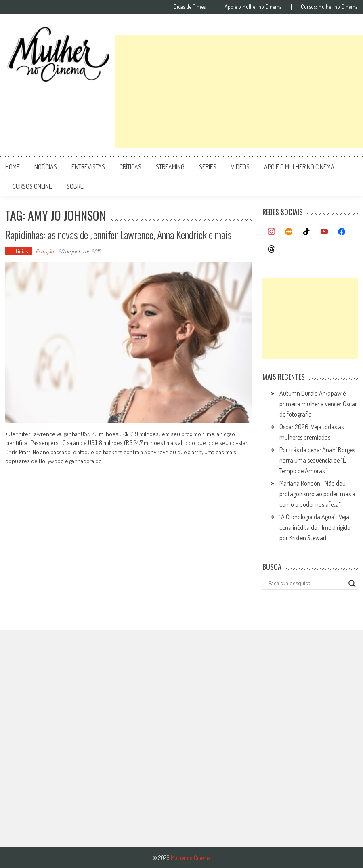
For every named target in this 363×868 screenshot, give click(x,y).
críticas (130, 167)
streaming (170, 167)
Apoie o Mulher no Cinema (253, 7)
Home (13, 167)
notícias (46, 167)
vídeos (240, 167)
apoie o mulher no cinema (299, 167)
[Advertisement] (239, 91)
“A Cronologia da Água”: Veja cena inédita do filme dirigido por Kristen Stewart (315, 527)
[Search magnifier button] (352, 584)
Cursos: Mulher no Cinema (329, 7)
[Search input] (306, 584)
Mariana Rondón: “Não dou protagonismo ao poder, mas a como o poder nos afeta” (317, 494)
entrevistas (88, 167)
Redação (44, 251)
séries (208, 167)
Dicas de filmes (190, 7)
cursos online (32, 186)
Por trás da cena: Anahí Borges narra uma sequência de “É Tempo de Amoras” (317, 460)
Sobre (75, 186)
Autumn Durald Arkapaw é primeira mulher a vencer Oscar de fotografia (318, 404)
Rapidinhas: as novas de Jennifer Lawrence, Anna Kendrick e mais (119, 235)
